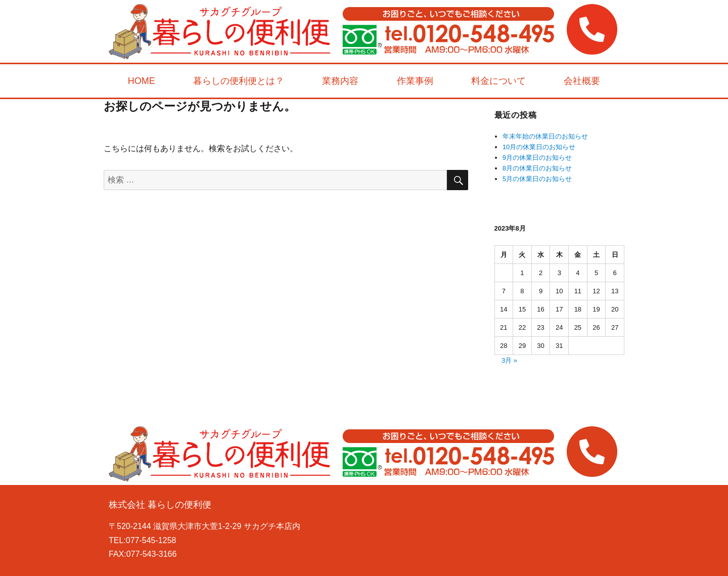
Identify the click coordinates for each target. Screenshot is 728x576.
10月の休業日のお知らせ (539, 147)
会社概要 (582, 81)
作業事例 (415, 81)
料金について (498, 81)
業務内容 (340, 81)
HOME (142, 81)
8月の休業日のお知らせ (537, 168)
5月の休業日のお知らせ (537, 179)
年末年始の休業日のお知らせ (545, 136)
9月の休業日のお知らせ (537, 158)
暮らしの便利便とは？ (239, 81)
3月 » (509, 360)
